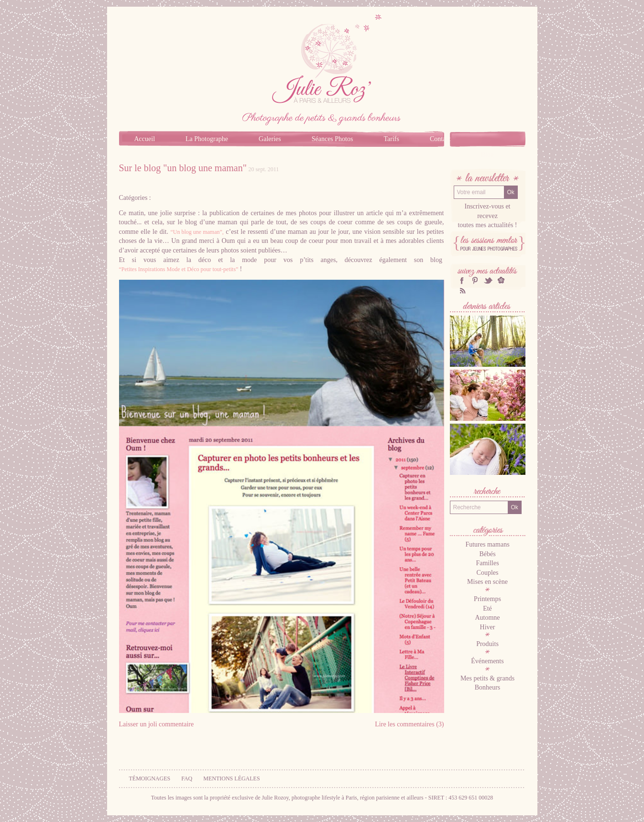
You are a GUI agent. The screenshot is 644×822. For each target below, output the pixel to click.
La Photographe (207, 139)
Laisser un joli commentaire (157, 724)
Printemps (487, 599)
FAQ (187, 778)
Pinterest (475, 280)
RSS (462, 290)
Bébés (487, 554)
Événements (487, 661)
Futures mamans (487, 544)
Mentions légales (231, 778)
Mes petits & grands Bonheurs (487, 683)
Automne (487, 618)
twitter (488, 280)
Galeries (270, 139)
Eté (487, 608)
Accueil (145, 139)
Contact (440, 139)
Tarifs (391, 139)
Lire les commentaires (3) (409, 724)
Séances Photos (333, 139)
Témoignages (150, 778)
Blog (487, 155)
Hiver (488, 627)
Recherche (488, 492)
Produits (487, 644)
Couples (488, 573)
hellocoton (501, 280)
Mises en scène (487, 582)
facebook (462, 280)
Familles (487, 563)
